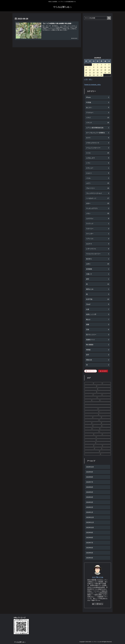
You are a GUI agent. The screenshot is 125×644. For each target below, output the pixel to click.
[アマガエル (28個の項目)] (90, 392)
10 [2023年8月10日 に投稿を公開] (101, 67)
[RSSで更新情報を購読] (102, 604)
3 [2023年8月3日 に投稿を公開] (101, 65)
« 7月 (86, 79)
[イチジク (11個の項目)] (105, 420)
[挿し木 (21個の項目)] (98, 395)
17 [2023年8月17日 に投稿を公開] (101, 70)
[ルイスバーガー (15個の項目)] (91, 415)
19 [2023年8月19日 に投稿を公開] (109, 70)
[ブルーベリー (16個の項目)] (105, 400)
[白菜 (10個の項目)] (89, 426)
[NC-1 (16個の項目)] (88, 400)
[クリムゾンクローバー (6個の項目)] (104, 440)
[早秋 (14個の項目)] (88, 417)
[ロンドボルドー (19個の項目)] (91, 398)
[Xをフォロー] (95, 604)
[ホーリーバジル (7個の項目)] (104, 437)
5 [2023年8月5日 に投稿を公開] (109, 65)
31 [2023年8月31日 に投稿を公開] (101, 75)
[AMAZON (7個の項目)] (107, 434)
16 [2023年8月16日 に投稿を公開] (98, 70)
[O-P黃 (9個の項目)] (97, 426)
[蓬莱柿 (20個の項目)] (107, 395)
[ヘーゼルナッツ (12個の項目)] (92, 420)
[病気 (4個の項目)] (105, 451)
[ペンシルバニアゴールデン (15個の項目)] (98, 406)
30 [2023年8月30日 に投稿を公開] (98, 75)
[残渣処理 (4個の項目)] (106, 449)
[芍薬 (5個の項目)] (98, 449)
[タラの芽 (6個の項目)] (98, 446)
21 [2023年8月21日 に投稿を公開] (90, 73)
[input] (98, 18)
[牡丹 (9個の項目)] (96, 429)
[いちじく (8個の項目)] (105, 432)
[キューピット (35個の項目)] (104, 386)
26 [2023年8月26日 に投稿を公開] (109, 73)
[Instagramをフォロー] (98, 604)
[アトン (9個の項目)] (106, 426)
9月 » (91, 79)
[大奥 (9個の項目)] (88, 429)
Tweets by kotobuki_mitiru (92, 85)
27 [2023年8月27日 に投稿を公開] (86, 75)
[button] (109, 18)
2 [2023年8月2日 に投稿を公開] (98, 65)
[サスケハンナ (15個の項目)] (91, 409)
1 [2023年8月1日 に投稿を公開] (94, 65)
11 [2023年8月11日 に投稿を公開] (105, 67)
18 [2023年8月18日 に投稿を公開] (105, 70)
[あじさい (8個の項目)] (98, 434)
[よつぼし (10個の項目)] (97, 423)
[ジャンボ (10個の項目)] (106, 423)
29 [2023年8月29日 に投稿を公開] (94, 75)
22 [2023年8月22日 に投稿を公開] (94, 73)
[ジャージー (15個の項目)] (105, 409)
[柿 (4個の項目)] (106, 454)
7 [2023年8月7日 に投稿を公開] (90, 67)
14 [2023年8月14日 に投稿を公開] (90, 70)
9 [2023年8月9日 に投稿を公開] (98, 67)
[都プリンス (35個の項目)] (91, 389)
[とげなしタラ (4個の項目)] (92, 451)
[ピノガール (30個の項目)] (104, 389)
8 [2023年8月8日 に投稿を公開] (94, 67)
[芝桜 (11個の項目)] (88, 423)
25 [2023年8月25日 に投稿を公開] (105, 73)
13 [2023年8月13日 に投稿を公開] (86, 70)
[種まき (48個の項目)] (98, 383)
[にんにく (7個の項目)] (90, 437)
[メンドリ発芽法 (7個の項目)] (90, 440)
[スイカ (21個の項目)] (89, 395)
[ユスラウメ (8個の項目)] (89, 434)
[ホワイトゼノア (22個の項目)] (104, 392)
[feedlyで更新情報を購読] (100, 604)
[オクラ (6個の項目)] (90, 443)
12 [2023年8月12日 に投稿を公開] (109, 67)
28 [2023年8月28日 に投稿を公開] (90, 75)
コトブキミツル (98, 577)
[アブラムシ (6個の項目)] (89, 446)
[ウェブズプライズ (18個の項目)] (104, 398)
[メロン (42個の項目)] (107, 383)
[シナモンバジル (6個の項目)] (103, 443)
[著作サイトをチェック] (93, 604)
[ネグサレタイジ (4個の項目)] (92, 454)
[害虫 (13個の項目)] (97, 417)
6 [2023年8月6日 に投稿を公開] (86, 67)
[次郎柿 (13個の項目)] (106, 417)
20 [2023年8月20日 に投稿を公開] (86, 73)
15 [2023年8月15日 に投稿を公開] (94, 70)
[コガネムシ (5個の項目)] (89, 449)
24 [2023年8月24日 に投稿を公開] (101, 73)
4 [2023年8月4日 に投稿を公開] (105, 65)
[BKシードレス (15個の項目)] (105, 412)
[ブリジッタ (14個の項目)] (105, 415)
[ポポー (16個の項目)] (96, 400)
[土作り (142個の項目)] (89, 383)
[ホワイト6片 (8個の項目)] (105, 429)
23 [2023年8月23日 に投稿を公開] (98, 73)
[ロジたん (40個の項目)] (90, 386)
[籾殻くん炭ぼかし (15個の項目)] (98, 403)
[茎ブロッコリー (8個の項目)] (92, 432)
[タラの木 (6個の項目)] (107, 446)
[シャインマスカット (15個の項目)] (92, 412)
